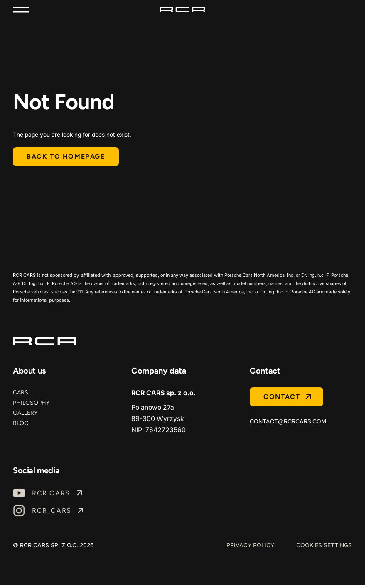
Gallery (25, 413)
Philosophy (31, 403)
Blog (21, 423)
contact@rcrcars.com (288, 421)
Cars (21, 392)
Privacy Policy (250, 545)
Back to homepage (66, 156)
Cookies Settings (324, 545)
